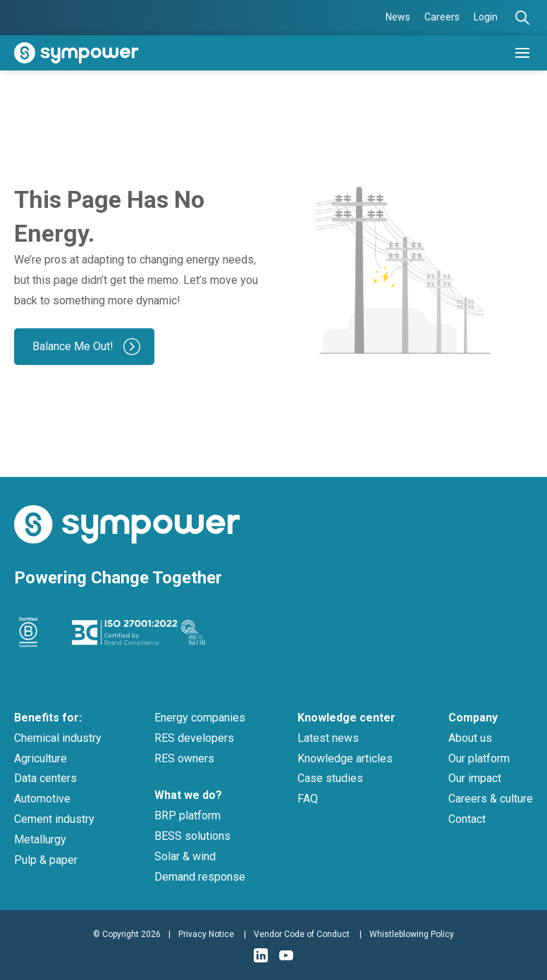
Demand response (200, 877)
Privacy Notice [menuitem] (206, 934)
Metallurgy (40, 839)
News (398, 17)
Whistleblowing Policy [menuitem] (412, 934)
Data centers (45, 778)
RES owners (184, 758)
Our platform (479, 758)
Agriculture (41, 758)
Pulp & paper (46, 860)
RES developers (194, 738)
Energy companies (200, 718)
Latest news (328, 738)
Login (486, 17)
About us (470, 738)
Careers (442, 17)
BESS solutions (192, 836)
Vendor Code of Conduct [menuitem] (302, 934)
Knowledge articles (345, 758)
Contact (467, 819)
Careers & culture (491, 799)
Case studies (330, 778)
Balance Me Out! (73, 346)
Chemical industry (58, 738)
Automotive (42, 799)
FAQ (308, 799)
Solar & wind (185, 856)
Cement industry (54, 819)
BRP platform (188, 815)
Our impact (475, 778)
